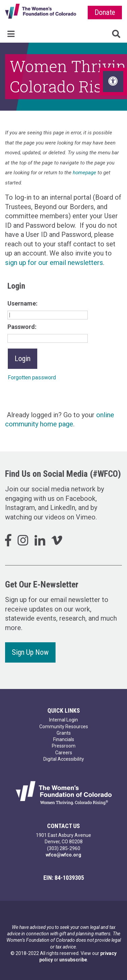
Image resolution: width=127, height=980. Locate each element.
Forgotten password (32, 377)
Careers (64, 753)
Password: (22, 327)
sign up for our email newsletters (54, 263)
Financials (64, 739)
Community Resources (64, 727)
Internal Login (63, 720)
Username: (23, 303)
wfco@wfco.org (63, 855)
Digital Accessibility (64, 759)
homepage (84, 173)
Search (116, 34)
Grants (64, 733)
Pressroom (64, 746)
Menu (11, 34)
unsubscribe (73, 960)
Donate (105, 12)
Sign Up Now (30, 652)
